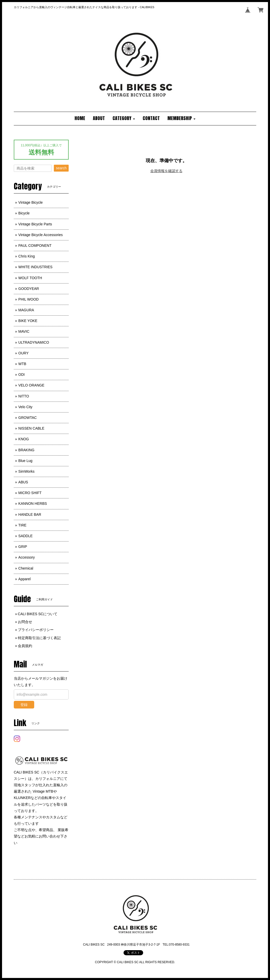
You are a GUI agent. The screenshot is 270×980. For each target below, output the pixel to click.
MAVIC (24, 331)
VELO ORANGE (31, 385)
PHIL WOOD (29, 299)
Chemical (26, 568)
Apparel (24, 579)
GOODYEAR (29, 289)
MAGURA (26, 310)
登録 (24, 705)
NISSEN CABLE (31, 428)
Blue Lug (25, 461)
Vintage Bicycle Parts (35, 224)
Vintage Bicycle (30, 202)
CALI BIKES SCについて (38, 614)
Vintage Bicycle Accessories (41, 235)
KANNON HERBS (33, 504)
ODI (22, 375)
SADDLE (26, 536)
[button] (124, 119)
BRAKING (26, 450)
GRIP (23, 547)
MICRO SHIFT (30, 493)
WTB (22, 364)
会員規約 (25, 646)
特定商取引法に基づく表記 (39, 638)
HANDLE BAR (30, 514)
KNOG (24, 439)
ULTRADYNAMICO (34, 342)
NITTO (24, 396)
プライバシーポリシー (36, 630)
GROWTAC (28, 418)
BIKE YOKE (28, 321)
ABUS (23, 482)
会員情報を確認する (166, 171)
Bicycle (24, 213)
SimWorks (27, 471)
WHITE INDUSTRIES (35, 267)
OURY (23, 353)
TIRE (22, 525)
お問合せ (25, 622)
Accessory (27, 557)
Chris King (27, 256)
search (61, 168)
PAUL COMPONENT (35, 246)
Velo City (25, 407)
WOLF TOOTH (30, 278)
